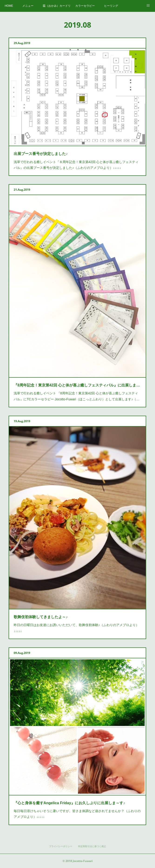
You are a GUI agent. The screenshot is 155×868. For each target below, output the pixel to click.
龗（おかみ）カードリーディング (57, 6)
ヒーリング (111, 6)
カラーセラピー (85, 6)
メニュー (28, 6)
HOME (9, 6)
